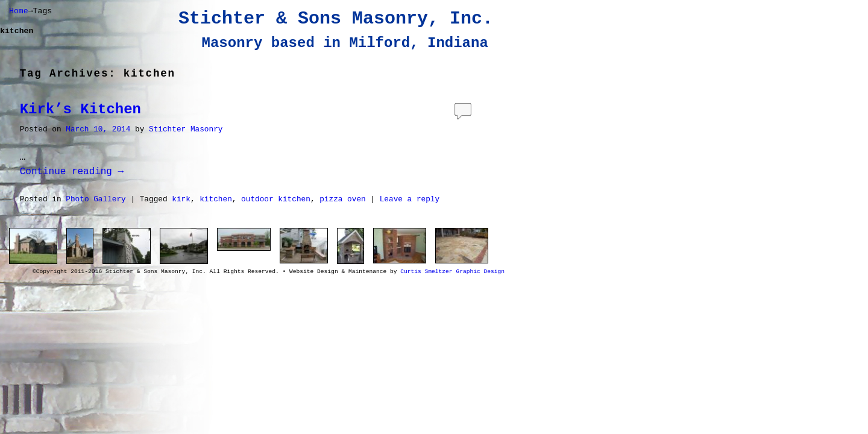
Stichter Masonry (186, 129)
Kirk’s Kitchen (80, 109)
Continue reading (72, 172)
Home (19, 11)
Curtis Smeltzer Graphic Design (452, 272)
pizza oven (343, 199)
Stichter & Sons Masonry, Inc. (336, 19)
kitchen (216, 199)
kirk (181, 199)
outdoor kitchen (276, 199)
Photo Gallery (96, 199)
